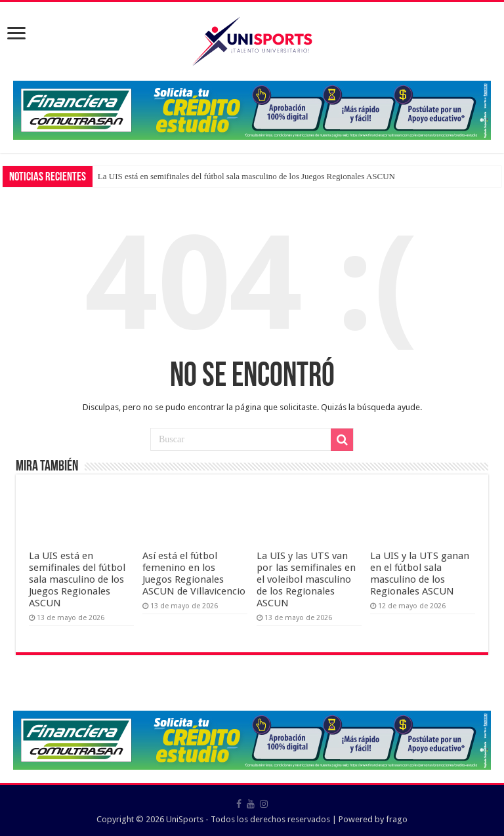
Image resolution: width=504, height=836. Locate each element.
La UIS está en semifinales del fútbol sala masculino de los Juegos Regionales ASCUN (246, 176)
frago (397, 819)
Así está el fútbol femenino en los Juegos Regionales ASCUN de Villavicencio (194, 574)
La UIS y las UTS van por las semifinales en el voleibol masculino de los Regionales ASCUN (306, 579)
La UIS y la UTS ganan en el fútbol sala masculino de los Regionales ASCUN (420, 574)
